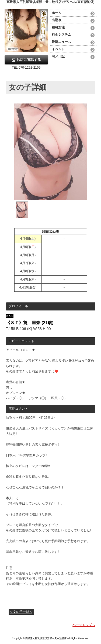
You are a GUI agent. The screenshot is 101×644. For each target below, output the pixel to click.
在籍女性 (58, 27)
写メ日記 (58, 56)
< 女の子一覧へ (21, 612)
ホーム (57, 13)
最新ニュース (61, 42)
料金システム (61, 35)
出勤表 (57, 20)
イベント (58, 49)
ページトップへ (84, 625)
